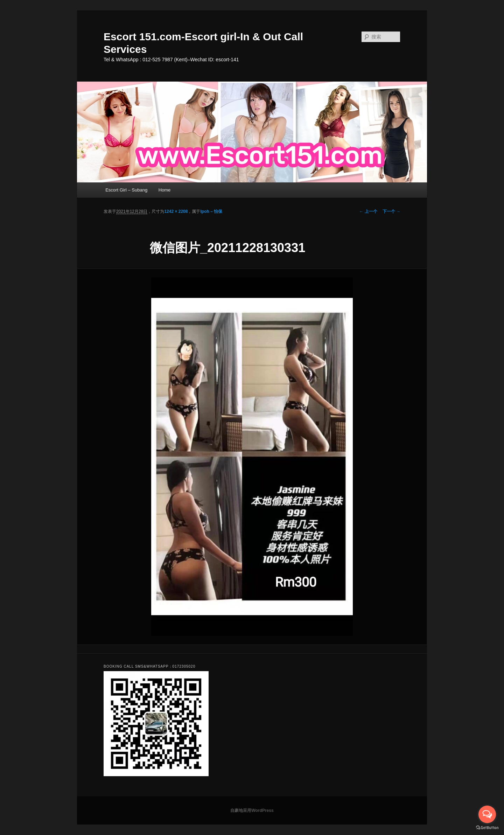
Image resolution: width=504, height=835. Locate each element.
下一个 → (391, 211)
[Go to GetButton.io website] (487, 828)
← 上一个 (368, 211)
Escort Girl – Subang (126, 190)
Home (165, 190)
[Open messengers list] (487, 814)
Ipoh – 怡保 (211, 211)
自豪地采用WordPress (252, 810)
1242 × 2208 (176, 211)
